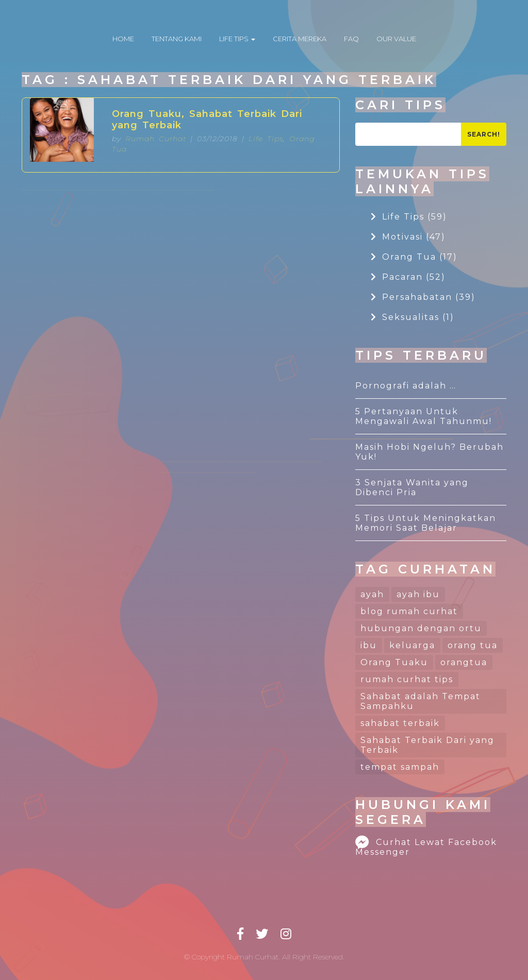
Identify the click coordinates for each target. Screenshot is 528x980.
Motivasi (408, 237)
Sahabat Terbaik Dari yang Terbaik (427, 745)
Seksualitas (412, 317)
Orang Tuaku (394, 662)
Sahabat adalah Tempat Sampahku (420, 701)
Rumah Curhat (156, 139)
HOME (123, 39)
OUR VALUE (396, 39)
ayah (372, 594)
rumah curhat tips (407, 679)
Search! (484, 134)
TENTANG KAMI (177, 39)
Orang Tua (414, 257)
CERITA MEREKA (300, 39)
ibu (369, 645)
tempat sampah (400, 767)
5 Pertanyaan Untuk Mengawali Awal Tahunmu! (424, 416)
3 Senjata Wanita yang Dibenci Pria (412, 487)
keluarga (412, 645)
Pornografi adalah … (406, 386)
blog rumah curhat (409, 611)
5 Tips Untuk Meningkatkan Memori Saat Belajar (426, 523)
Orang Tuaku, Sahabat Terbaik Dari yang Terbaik (207, 120)
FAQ (351, 39)
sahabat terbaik (400, 723)
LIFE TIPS (237, 39)
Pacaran (408, 277)
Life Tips (266, 139)
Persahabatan (423, 297)
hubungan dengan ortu (421, 628)
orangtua (464, 662)
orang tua (473, 645)
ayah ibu (418, 594)
